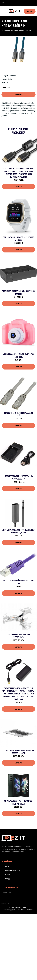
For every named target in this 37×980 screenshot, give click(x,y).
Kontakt (18, 907)
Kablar (13, 76)
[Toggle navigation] (4, 11)
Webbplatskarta (27, 910)
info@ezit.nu (6, 3)
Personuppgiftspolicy (12, 910)
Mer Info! (19, 94)
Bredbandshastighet (13, 870)
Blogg (7, 879)
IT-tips (8, 874)
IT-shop (30, 11)
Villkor (25, 907)
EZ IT (7, 866)
